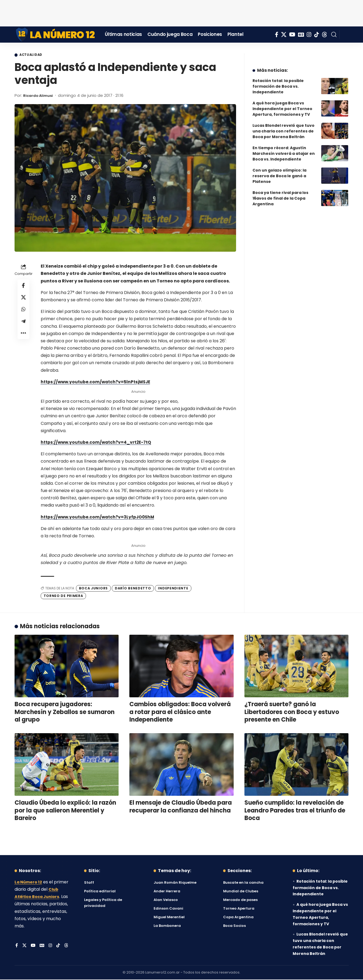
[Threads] (324, 35)
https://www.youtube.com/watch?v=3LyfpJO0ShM (99, 518)
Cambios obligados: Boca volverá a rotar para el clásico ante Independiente (180, 713)
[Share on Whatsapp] (23, 312)
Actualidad (34, 55)
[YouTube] (292, 35)
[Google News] (301, 35)
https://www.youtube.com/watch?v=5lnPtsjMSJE (97, 382)
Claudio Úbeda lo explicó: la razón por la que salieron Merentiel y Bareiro (65, 811)
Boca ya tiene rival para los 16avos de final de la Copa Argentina (280, 194)
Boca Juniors (93, 589)
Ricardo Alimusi (40, 96)
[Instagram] (309, 35)
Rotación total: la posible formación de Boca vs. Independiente (278, 82)
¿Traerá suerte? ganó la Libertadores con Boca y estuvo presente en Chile (292, 713)
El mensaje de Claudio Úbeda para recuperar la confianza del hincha (181, 807)
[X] (284, 35)
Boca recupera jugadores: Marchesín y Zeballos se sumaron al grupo (65, 713)
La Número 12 (29, 882)
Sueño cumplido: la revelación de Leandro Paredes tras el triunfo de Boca (295, 811)
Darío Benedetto (133, 589)
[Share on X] (23, 299)
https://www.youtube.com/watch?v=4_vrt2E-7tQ (98, 443)
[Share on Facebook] (23, 286)
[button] (334, 35)
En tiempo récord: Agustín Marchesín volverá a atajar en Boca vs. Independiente (284, 149)
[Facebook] (277, 35)
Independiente (173, 589)
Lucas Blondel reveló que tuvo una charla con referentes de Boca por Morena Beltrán (284, 127)
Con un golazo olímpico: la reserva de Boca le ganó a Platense (279, 172)
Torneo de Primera (63, 596)
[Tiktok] (317, 35)
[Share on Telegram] (23, 325)
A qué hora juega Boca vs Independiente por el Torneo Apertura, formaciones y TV (282, 105)
